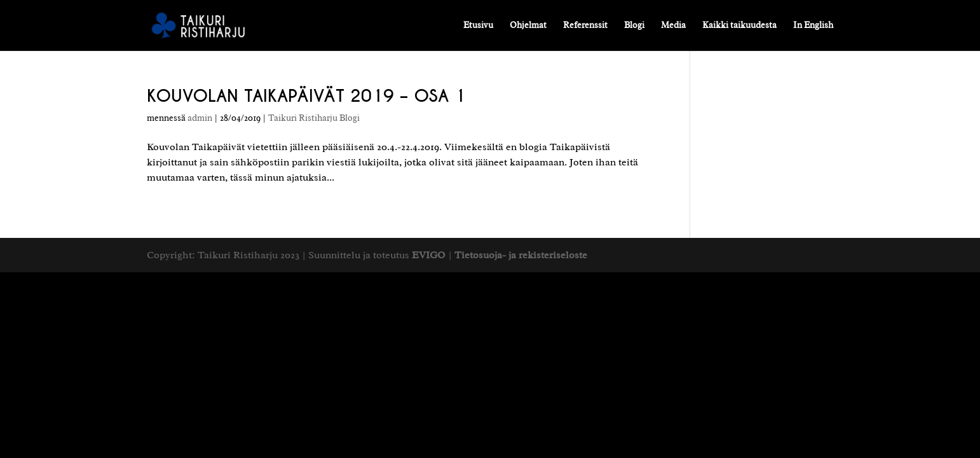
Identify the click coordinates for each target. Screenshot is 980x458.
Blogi (634, 26)
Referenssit (585, 26)
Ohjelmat (528, 26)
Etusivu (478, 26)
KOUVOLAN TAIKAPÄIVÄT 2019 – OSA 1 (306, 96)
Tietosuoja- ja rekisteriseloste (521, 255)
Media (673, 26)
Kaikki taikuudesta (739, 26)
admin (200, 118)
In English (813, 26)
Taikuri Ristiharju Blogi (314, 118)
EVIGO (429, 255)
